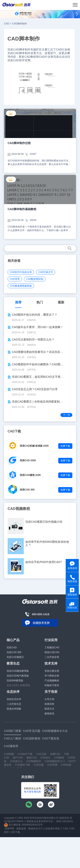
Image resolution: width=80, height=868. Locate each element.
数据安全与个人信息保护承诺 (44, 829)
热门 (40, 302)
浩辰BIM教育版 (15, 681)
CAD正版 (41, 754)
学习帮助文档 (52, 676)
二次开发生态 (14, 704)
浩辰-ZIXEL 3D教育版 (18, 685)
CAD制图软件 (34, 761)
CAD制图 (9, 754)
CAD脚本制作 (19, 24)
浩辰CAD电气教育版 (18, 676)
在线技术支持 (41, 623)
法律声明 (9, 829)
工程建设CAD (52, 647)
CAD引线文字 (46, 272)
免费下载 (65, 446)
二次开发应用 (52, 657)
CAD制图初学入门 (55, 761)
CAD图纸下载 (22, 765)
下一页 (66, 415)
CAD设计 (45, 758)
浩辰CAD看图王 (15, 657)
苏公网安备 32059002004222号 (23, 825)
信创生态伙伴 (14, 699)
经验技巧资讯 (52, 685)
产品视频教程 (52, 681)
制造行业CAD (52, 652)
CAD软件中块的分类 (21, 272)
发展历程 (49, 704)
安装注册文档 (52, 671)
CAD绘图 (66, 765)
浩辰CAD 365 (27, 490)
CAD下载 (15, 832)
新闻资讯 (49, 714)
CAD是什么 (16, 761)
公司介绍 (49, 699)
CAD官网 (52, 765)
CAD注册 (39, 765)
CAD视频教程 (19, 509)
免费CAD (55, 754)
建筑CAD (32, 758)
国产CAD (18, 758)
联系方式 (49, 709)
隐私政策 (21, 829)
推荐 (18, 302)
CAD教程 (59, 758)
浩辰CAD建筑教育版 (18, 671)
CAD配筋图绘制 (35, 279)
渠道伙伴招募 (14, 709)
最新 (61, 302)
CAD (7, 24)
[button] (38, 14)
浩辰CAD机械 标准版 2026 (34, 446)
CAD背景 (15, 279)
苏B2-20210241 (65, 821)
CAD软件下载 (25, 754)
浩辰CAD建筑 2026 (30, 475)
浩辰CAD (12, 647)
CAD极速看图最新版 (21, 286)
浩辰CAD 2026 (28, 460)
